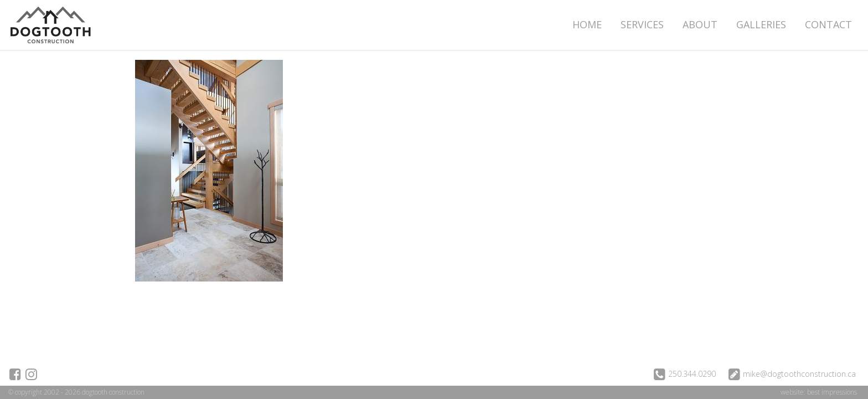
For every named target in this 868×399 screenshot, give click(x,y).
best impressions (832, 392)
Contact (828, 24)
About (700, 24)
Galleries (761, 24)
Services (642, 24)
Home (587, 24)
